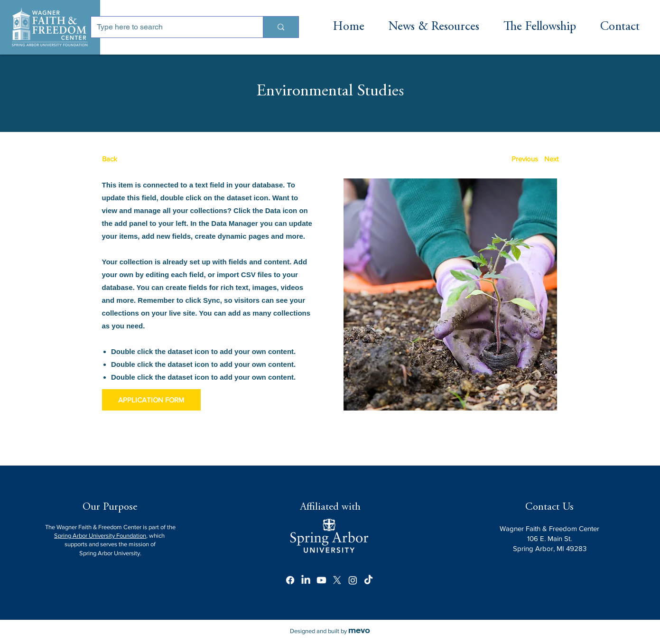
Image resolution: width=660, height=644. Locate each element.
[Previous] (525, 159)
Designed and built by (330, 631)
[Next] (552, 159)
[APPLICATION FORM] (151, 400)
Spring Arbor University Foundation (100, 536)
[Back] (137, 159)
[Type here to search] (170, 27)
